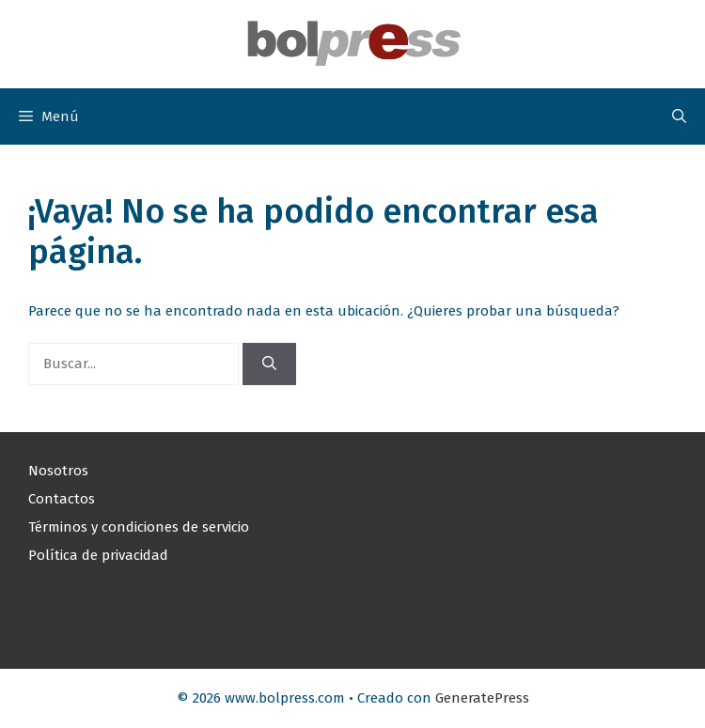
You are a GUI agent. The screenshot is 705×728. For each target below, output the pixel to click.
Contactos (62, 499)
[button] (679, 116)
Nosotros (58, 471)
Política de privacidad (98, 555)
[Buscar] (269, 364)
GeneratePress (482, 698)
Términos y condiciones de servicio (139, 527)
